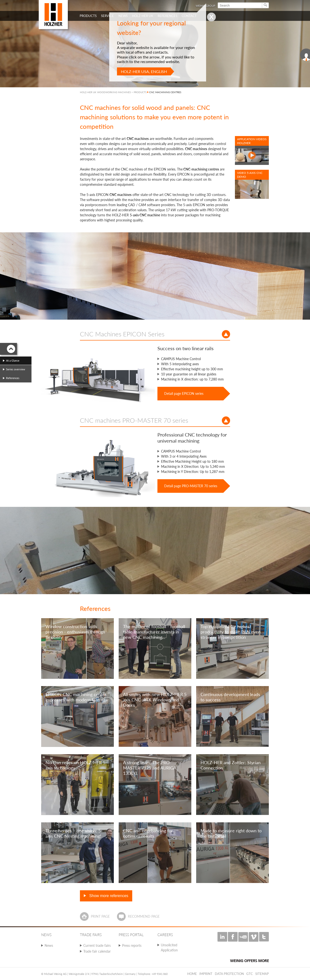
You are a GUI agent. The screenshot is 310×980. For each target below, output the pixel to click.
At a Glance (13, 360)
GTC (250, 974)
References (13, 378)
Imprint (206, 974)
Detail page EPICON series (184, 393)
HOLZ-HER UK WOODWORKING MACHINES (105, 92)
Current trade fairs (97, 945)
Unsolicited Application (169, 948)
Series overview (16, 369)
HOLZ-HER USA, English (144, 71)
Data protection (229, 974)
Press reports (132, 945)
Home (192, 974)
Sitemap (262, 974)
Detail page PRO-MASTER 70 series (191, 486)
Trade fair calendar (97, 951)
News (49, 945)
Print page (100, 916)
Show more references (108, 896)
